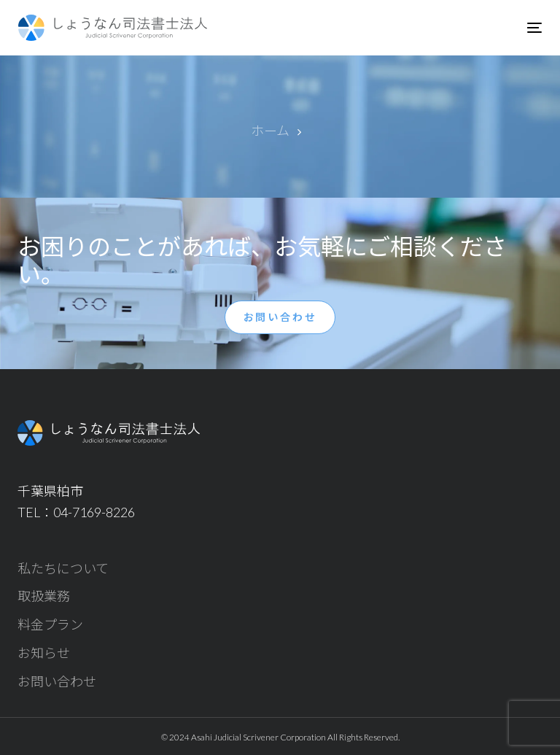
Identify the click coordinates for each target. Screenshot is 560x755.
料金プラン (50, 624)
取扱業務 (44, 596)
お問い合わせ (57, 681)
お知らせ (44, 653)
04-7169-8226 (94, 512)
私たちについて (63, 568)
